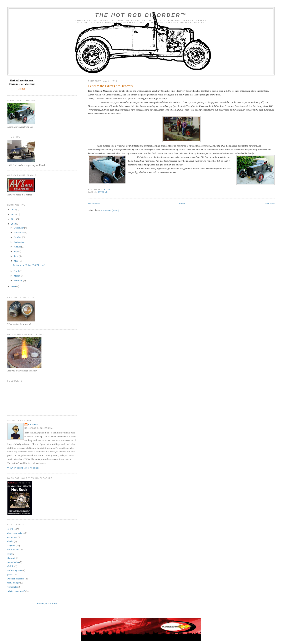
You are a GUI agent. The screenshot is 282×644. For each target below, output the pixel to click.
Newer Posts (94, 204)
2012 (14, 214)
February (18, 280)
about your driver (16, 533)
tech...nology (14, 583)
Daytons (103, 192)
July (16, 251)
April (17, 271)
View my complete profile (23, 468)
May (16, 261)
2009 (14, 286)
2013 (14, 210)
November (19, 232)
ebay (10, 554)
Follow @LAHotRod (47, 604)
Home (182, 204)
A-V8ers (12, 529)
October (18, 237)
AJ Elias (33, 425)
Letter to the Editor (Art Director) (110, 86)
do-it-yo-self (13, 550)
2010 (14, 224)
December (19, 228)
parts (10, 574)
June (16, 256)
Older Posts (269, 204)
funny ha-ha (13, 562)
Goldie (11, 566)
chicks (10, 541)
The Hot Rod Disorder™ (141, 15)
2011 (14, 219)
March (17, 276)
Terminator (13, 587)
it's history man (15, 570)
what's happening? (16, 591)
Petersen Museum (16, 579)
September (19, 242)
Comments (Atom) (110, 210)
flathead (11, 558)
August (18, 247)
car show (12, 537)
